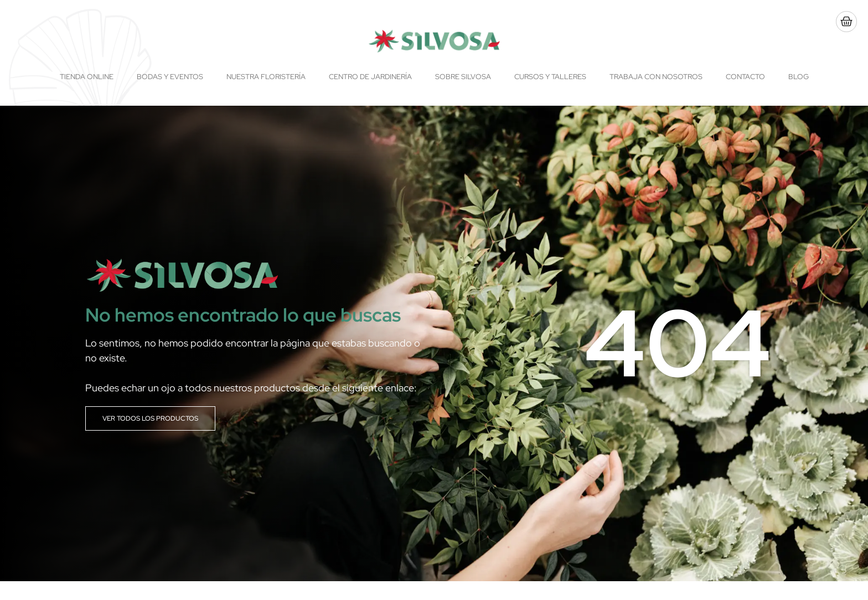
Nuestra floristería (266, 77)
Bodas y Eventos (170, 77)
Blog (799, 77)
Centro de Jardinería (370, 77)
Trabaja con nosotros (656, 77)
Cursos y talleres (550, 77)
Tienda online (87, 77)
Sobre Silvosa (463, 77)
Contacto (745, 77)
